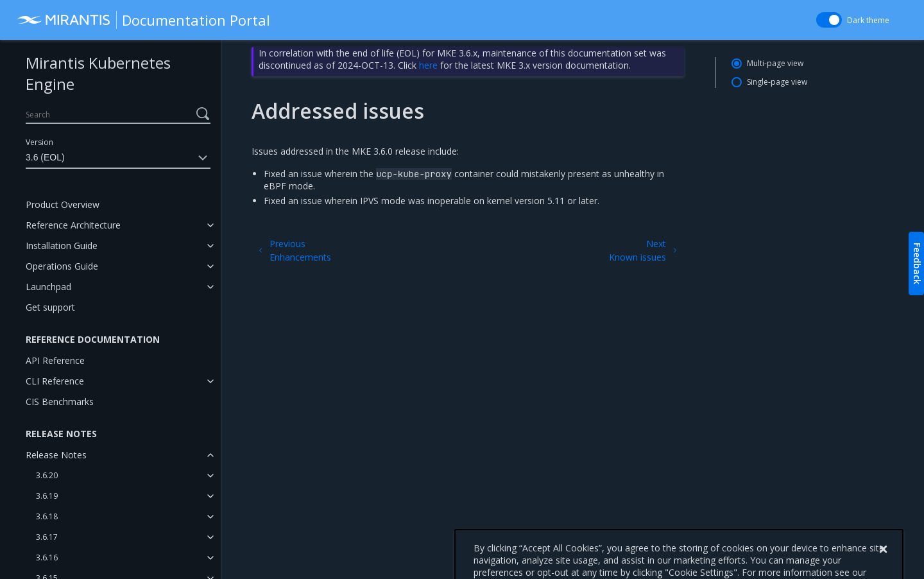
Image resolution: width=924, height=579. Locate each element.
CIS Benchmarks (60, 402)
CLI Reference (55, 381)
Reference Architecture (73, 225)
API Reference (55, 360)
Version (39, 142)
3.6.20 (47, 475)
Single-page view (777, 82)
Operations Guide (62, 266)
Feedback (917, 264)
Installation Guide (62, 246)
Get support (50, 307)
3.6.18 (47, 516)
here (428, 65)
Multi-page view (775, 63)
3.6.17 (47, 537)
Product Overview (63, 204)
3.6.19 (47, 496)
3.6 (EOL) (118, 158)
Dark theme (868, 20)
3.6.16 (47, 557)
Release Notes (56, 455)
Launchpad (48, 287)
